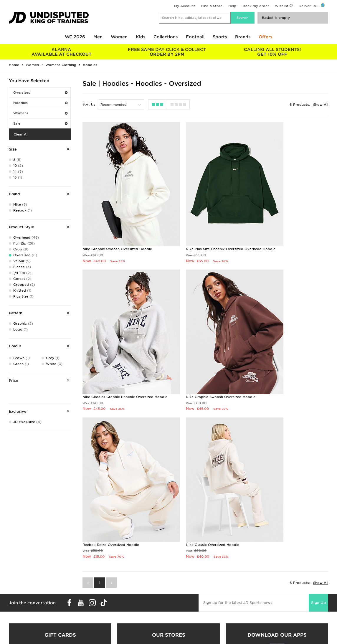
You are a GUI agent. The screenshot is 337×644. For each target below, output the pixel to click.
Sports (220, 37)
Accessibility (261, 612)
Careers (175, 600)
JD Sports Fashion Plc (188, 606)
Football (195, 37)
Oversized (40, 93)
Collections (166, 37)
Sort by (89, 104)
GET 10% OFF (272, 52)
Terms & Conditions (267, 600)
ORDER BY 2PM (167, 52)
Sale (40, 123)
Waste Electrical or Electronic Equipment (123, 625)
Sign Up (318, 410)
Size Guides (16, 606)
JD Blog (13, 631)
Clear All (21, 134)
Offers (265, 37)
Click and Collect (102, 606)
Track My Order (101, 619)
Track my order (256, 6)
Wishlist (282, 6)
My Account (185, 6)
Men (98, 37)
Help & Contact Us (103, 612)
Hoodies (40, 103)
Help (232, 6)
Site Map (257, 625)
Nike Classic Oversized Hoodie (277, 352)
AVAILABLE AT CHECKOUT (62, 52)
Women (119, 37)
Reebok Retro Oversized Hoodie (194, 352)
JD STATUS (15, 619)
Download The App (23, 625)
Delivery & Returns (103, 600)
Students (14, 600)
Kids (141, 37)
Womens (40, 113)
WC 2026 (75, 37)
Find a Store (212, 6)
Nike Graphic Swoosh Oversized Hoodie (117, 224)
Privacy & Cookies (266, 606)
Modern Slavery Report (270, 631)
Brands (243, 37)
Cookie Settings (264, 619)
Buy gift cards (60, 539)
